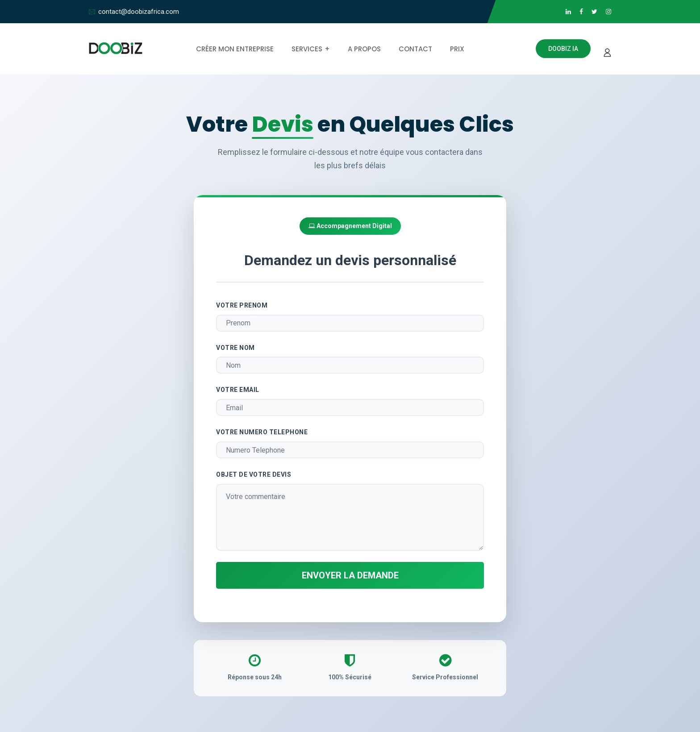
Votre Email (238, 390)
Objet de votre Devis (254, 474)
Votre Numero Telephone (262, 432)
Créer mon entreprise (235, 49)
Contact (415, 49)
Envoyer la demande (350, 575)
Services (307, 49)
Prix (457, 49)
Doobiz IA (563, 49)
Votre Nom (235, 348)
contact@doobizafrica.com (139, 12)
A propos (364, 49)
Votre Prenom (242, 305)
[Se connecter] (605, 49)
